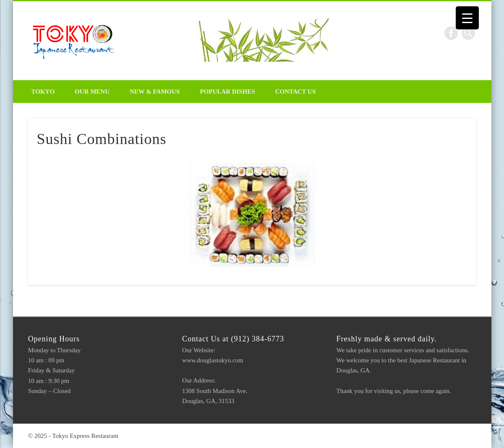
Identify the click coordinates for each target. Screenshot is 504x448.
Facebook (451, 33)
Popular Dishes (227, 92)
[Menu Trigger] (467, 18)
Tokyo (43, 92)
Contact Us (296, 92)
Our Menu (92, 92)
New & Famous (155, 92)
